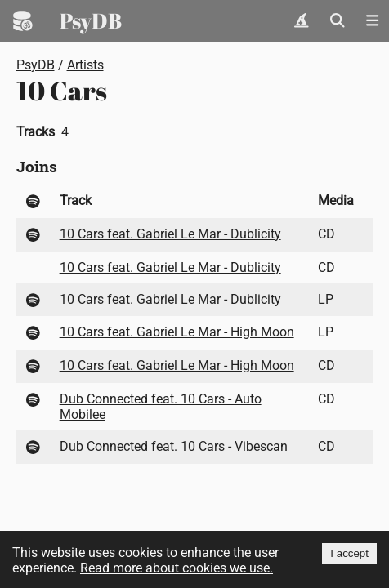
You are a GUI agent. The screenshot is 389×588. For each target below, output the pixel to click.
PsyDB (91, 20)
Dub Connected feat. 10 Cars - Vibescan (174, 446)
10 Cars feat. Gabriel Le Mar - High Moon (177, 332)
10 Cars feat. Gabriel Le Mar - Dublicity (170, 234)
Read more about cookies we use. (177, 568)
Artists (85, 65)
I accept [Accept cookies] (349, 553)
